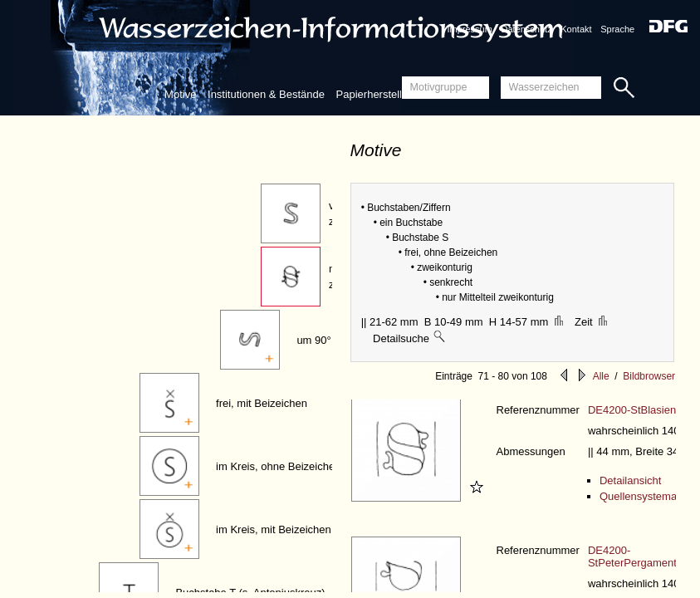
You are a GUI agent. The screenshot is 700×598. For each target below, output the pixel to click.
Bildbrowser (649, 376)
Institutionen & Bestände (266, 94)
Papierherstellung (378, 94)
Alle (601, 376)
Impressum (469, 29)
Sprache (617, 29)
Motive (180, 94)
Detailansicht (630, 480)
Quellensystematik (644, 496)
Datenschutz (527, 29)
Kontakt (576, 29)
